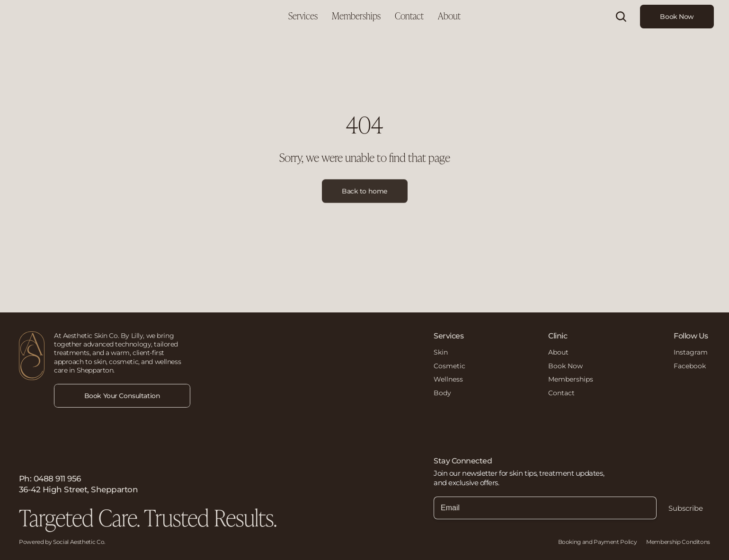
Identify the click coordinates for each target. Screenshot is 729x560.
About (558, 352)
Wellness (448, 379)
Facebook (690, 366)
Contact (561, 393)
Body (442, 393)
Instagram (691, 352)
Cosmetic (449, 366)
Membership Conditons (678, 542)
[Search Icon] (621, 17)
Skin (441, 352)
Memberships (571, 379)
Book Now (565, 366)
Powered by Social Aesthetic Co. (62, 542)
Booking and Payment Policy (598, 542)
